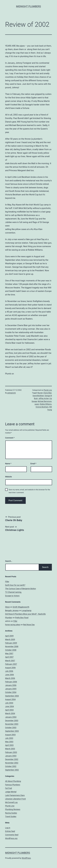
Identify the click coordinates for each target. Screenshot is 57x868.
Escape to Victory (12, 596)
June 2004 (9, 706)
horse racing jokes (13, 625)
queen (37, 404)
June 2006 (9, 675)
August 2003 (10, 735)
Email (33, 464)
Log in (8, 828)
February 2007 (11, 664)
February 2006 (11, 682)
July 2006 (9, 671)
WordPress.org (11, 838)
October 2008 (11, 650)
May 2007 (9, 653)
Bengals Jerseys (12, 610)
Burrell (40, 393)
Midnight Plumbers (28, 6)
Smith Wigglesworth (21, 607)
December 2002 (12, 759)
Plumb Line (48, 390)
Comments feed (12, 835)
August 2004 (10, 699)
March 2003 (10, 749)
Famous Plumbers (13, 785)
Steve (7, 607)
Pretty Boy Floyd (22, 618)
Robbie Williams (46, 404)
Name (8, 464)
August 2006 (10, 668)
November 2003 (12, 724)
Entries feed (10, 831)
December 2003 (12, 721)
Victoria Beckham (42, 407)
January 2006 (11, 685)
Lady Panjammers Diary (15, 795)
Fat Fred (8, 788)
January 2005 (11, 689)
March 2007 (10, 661)
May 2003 (9, 742)
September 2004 (12, 696)
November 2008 (12, 646)
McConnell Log (11, 802)
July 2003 (9, 738)
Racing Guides (11, 813)
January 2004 (11, 717)
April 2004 (9, 710)
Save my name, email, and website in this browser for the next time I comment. (29, 491)
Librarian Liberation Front (15, 799)
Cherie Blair (47, 393)
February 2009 (11, 643)
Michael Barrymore (45, 401)
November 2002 (12, 763)
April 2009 (9, 636)
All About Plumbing (13, 781)
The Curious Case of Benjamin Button (21, 589)
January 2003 (11, 756)
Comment (10, 438)
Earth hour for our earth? (15, 585)
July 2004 (9, 703)
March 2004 (10, 713)
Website (8, 477)
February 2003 (11, 752)
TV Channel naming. (13, 592)
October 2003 (11, 728)
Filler (7, 582)
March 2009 (10, 639)
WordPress (26, 858)
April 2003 (9, 745)
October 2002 (11, 766)
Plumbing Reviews (13, 809)
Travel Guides (11, 816)
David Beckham (38, 396)
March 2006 (10, 678)
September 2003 (12, 731)
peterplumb (12, 393)
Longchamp (26, 610)
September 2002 (12, 770)
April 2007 (9, 657)
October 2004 (11, 692)
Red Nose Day (29, 625)
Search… (9, 561)
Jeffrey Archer (43, 398)
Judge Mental (11, 792)
